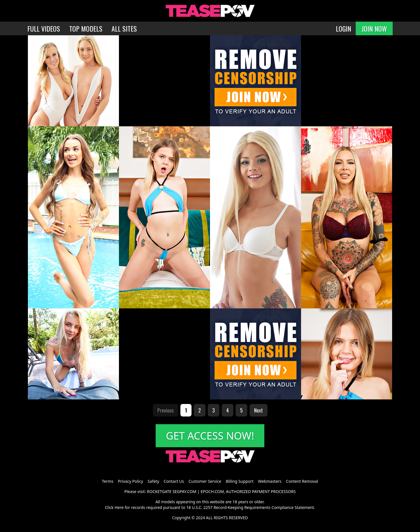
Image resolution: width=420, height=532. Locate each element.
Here (119, 507)
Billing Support (239, 481)
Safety (153, 481)
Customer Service (205, 481)
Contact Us (174, 481)
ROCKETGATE (159, 491)
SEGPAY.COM (184, 491)
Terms (108, 481)
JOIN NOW (374, 28)
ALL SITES (124, 28)
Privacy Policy (130, 481)
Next (259, 410)
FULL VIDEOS (44, 28)
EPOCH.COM (212, 491)
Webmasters (270, 481)
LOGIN (343, 28)
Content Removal (302, 481)
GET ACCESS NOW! (210, 436)
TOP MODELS (86, 28)
